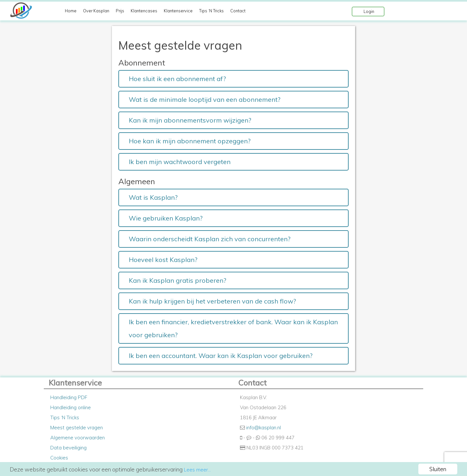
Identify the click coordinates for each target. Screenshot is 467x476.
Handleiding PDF (69, 397)
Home (71, 11)
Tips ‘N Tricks (211, 11)
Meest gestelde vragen (77, 428)
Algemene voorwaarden (78, 438)
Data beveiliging (68, 448)
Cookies (59, 458)
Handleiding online (71, 407)
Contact (238, 11)
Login (369, 11)
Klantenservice (178, 11)
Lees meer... (197, 470)
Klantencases (144, 11)
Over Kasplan (96, 11)
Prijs (120, 11)
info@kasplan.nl (263, 428)
